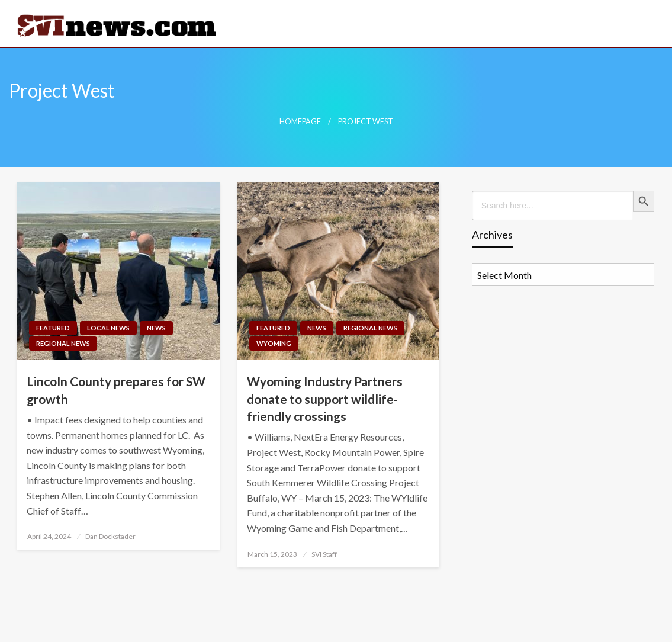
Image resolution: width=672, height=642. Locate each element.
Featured (53, 328)
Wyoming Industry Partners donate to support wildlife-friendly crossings (325, 399)
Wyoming (274, 343)
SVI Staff (324, 554)
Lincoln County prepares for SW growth (116, 390)
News (156, 328)
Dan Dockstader (110, 536)
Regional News (63, 343)
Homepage (300, 122)
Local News (108, 328)
